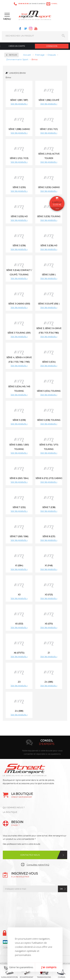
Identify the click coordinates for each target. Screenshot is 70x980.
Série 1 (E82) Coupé (49, 100)
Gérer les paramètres (21, 967)
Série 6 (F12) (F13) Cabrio (49, 478)
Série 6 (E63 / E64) (19, 478)
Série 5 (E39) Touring (49, 420)
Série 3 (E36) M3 (49, 246)
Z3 (19, 682)
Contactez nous (30, 855)
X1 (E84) (19, 566)
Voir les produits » (19, 104)
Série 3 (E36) (19, 246)
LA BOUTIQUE (10, 812)
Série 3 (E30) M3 (19, 216)
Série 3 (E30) (19, 187)
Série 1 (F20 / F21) (49, 129)
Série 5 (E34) (49, 362)
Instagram (31, 29)
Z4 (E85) (49, 682)
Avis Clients (35, 912)
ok (61, 889)
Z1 (49, 653)
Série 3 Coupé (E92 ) (49, 304)
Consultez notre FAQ (38, 865)
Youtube (36, 29)
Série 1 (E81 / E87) (19, 100)
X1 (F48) (49, 566)
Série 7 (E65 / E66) (19, 536)
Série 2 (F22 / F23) (19, 158)
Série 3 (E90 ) (49, 275)
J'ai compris (49, 967)
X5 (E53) (19, 624)
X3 (19, 595)
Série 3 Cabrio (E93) (19, 304)
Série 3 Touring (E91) (19, 333)
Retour (13, 55)
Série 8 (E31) (49, 536)
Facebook (20, 29)
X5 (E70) (49, 624)
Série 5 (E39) (19, 420)
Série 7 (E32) (19, 507)
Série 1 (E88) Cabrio (19, 129)
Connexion (52, 46)
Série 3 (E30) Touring (49, 216)
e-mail (54, 4)
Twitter (25, 29)
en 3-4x (39, 744)
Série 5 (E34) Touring (49, 391)
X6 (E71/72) (19, 653)
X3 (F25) (49, 595)
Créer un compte (17, 46)
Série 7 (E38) (49, 507)
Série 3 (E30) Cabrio (49, 187)
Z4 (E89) (19, 711)
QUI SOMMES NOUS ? (14, 807)
